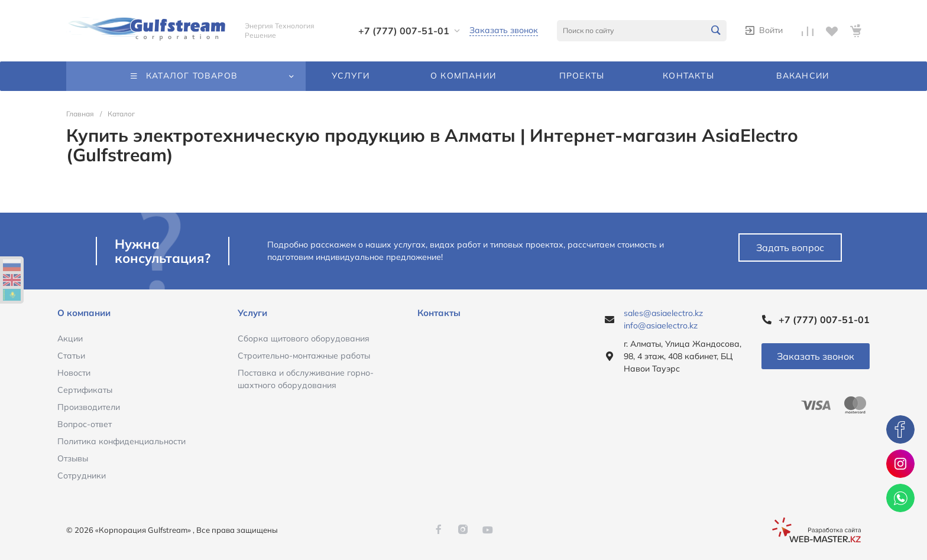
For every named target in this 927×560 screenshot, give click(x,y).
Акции (70, 338)
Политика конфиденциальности (121, 441)
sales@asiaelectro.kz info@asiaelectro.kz (663, 319)
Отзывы (73, 458)
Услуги (252, 313)
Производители (89, 407)
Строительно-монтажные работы (304, 356)
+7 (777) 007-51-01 (404, 31)
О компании (84, 313)
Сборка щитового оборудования (304, 338)
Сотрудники (82, 476)
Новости (74, 373)
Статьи (71, 356)
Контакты (439, 313)
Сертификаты (85, 390)
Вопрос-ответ (85, 424)
